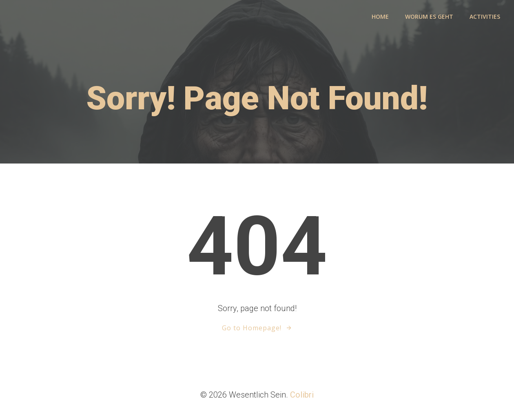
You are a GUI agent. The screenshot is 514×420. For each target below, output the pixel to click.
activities (485, 17)
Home (380, 17)
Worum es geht (429, 17)
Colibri (302, 395)
